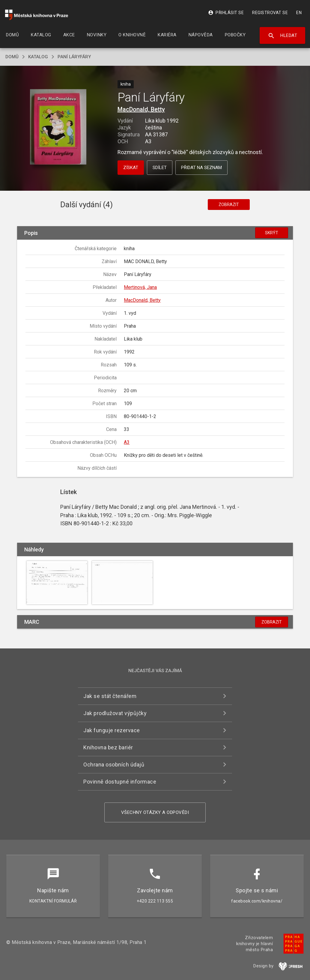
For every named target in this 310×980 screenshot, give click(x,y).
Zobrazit (229, 205)
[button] (58, 127)
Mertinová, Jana (140, 287)
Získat (131, 168)
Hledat (283, 36)
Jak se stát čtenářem (110, 696)
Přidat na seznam (201, 168)
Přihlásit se (226, 13)
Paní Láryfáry (74, 57)
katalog (38, 57)
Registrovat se (270, 13)
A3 (127, 442)
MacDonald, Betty (141, 109)
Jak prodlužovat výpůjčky (115, 713)
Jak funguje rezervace (112, 730)
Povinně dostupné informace (120, 782)
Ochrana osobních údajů (114, 765)
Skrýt (272, 233)
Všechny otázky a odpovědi (155, 812)
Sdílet (160, 168)
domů (12, 57)
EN (299, 13)
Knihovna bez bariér (108, 747)
